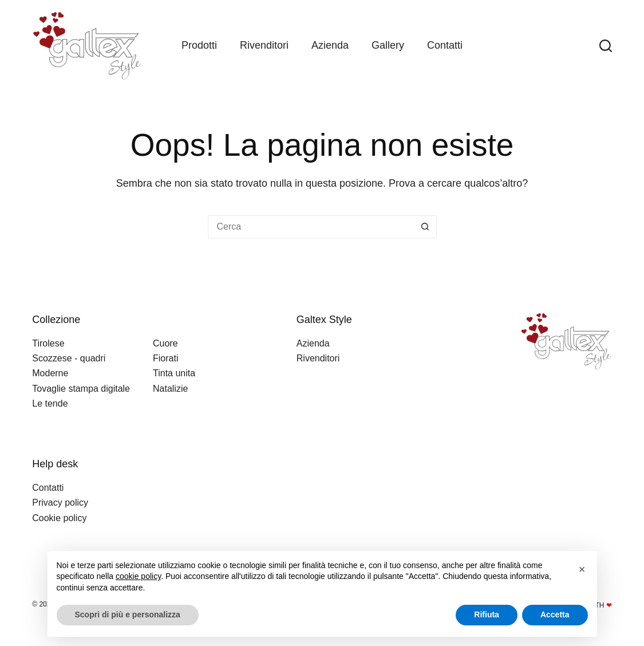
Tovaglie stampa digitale (81, 389)
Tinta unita (174, 373)
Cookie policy (59, 518)
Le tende (50, 403)
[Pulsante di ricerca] (425, 227)
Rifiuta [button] (487, 615)
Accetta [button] (555, 615)
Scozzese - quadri (69, 358)
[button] (582, 569)
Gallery (388, 45)
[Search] (606, 46)
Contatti (445, 45)
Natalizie (170, 389)
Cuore (165, 343)
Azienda (330, 45)
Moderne (50, 373)
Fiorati (165, 358)
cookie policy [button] (138, 576)
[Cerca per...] (311, 227)
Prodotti (199, 45)
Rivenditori (264, 45)
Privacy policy (60, 503)
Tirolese (48, 343)
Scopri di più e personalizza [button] (128, 615)
